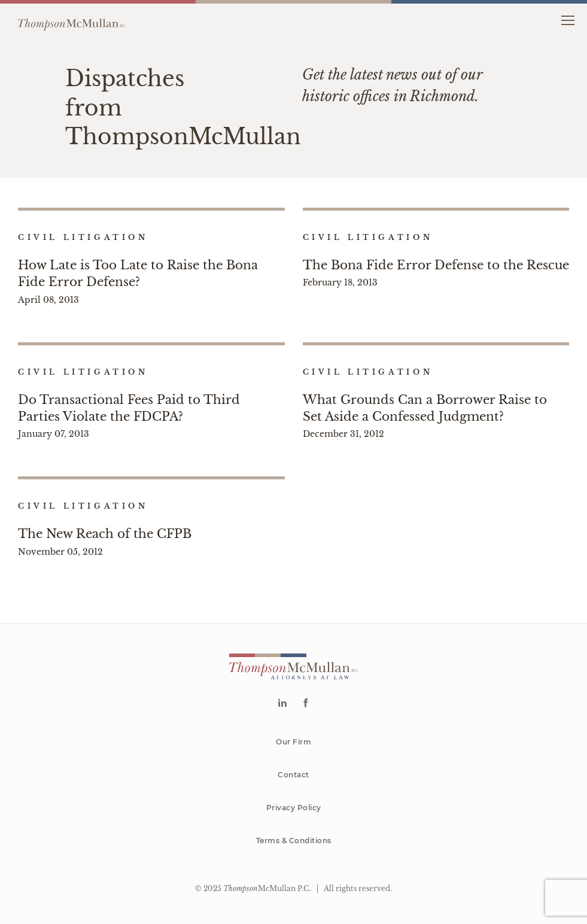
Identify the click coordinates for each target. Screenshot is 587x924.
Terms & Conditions (294, 841)
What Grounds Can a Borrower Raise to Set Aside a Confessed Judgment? (425, 408)
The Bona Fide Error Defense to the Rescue (436, 265)
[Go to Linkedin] (282, 704)
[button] (568, 19)
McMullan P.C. (267, 888)
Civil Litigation (83, 237)
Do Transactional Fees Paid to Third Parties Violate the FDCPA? (129, 408)
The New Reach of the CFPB (105, 534)
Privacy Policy (294, 808)
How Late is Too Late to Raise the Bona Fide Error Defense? (138, 273)
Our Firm (293, 742)
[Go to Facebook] (305, 704)
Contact (293, 775)
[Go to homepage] (72, 20)
